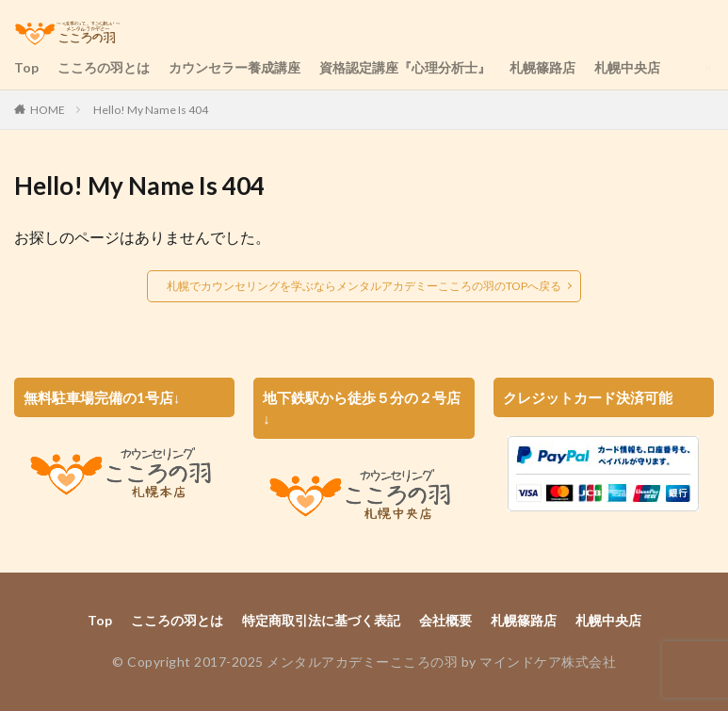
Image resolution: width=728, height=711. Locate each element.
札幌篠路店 (542, 67)
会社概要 (445, 620)
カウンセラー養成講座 (235, 67)
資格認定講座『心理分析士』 (405, 67)
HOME (48, 110)
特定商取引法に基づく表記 (321, 620)
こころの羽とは (104, 67)
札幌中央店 (627, 67)
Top (26, 67)
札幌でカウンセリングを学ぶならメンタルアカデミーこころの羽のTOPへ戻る (364, 286)
